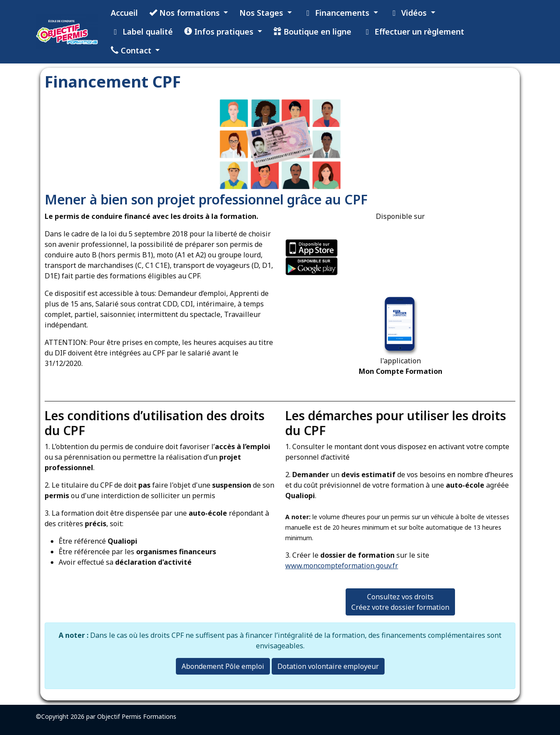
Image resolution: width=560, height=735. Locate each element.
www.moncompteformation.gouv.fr (342, 566)
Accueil (124, 13)
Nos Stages (262, 13)
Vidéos (409, 13)
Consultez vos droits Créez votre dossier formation (400, 602)
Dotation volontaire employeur (328, 666)
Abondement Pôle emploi (223, 666)
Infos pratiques (220, 32)
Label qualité (142, 32)
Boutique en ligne (312, 32)
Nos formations (185, 13)
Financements (338, 13)
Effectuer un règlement (414, 32)
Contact (132, 50)
